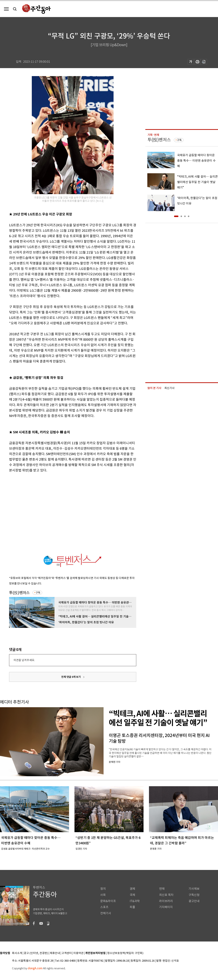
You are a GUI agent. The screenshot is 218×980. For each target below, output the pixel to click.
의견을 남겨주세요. (24, 660)
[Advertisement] (34, 513)
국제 (132, 895)
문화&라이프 (108, 901)
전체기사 (106, 913)
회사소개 (17, 953)
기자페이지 (166, 907)
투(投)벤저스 (19, 593)
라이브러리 (166, 901)
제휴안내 (55, 953)
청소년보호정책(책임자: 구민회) (125, 953)
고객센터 (67, 953)
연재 (162, 889)
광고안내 (194, 901)
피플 (132, 907)
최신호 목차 (166, 895)
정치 (103, 889)
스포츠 (104, 907)
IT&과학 (135, 901)
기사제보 (194, 889)
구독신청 (194, 895)
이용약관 (78, 953)
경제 (132, 889)
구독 (38, 593)
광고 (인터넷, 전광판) (36, 953)
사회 (103, 895)
